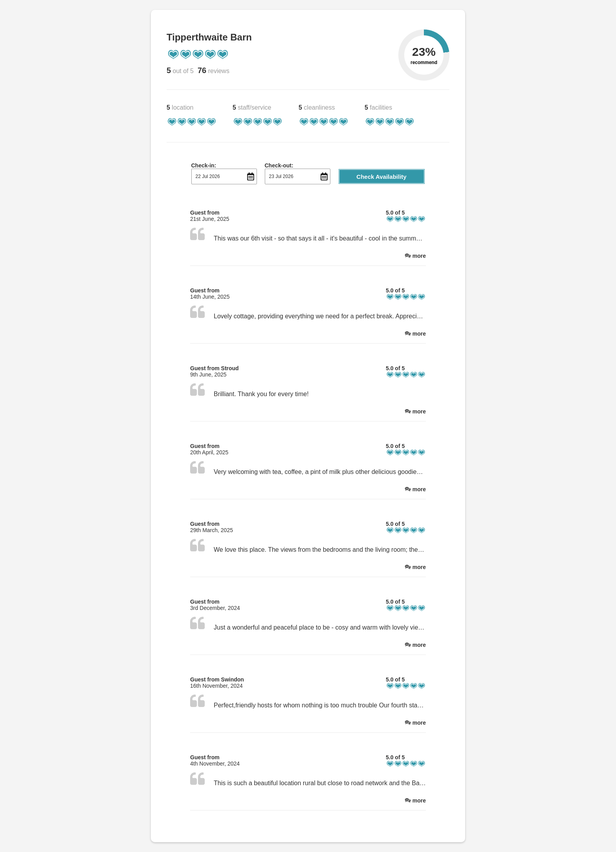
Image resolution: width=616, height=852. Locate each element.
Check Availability (381, 177)
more (419, 256)
